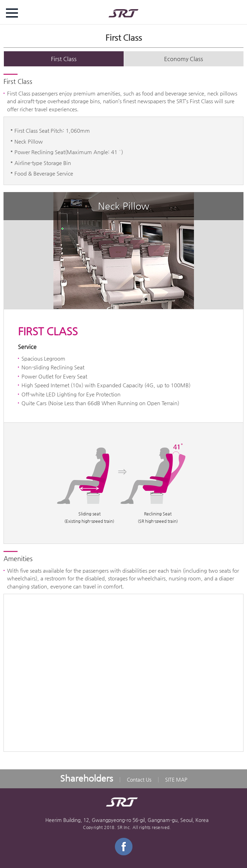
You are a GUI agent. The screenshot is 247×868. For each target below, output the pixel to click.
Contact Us (139, 780)
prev (10, 250)
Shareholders (87, 778)
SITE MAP (176, 780)
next (237, 250)
